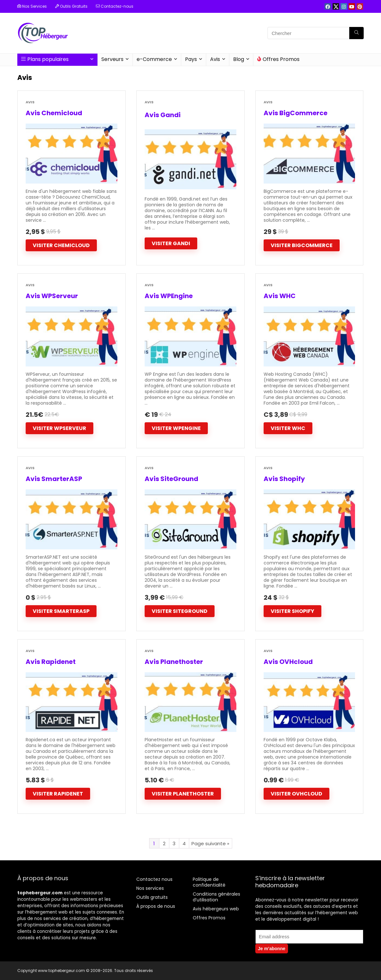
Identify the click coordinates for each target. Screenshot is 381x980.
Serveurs (112, 59)
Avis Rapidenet (51, 662)
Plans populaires (45, 59)
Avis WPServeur (52, 296)
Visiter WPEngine (176, 428)
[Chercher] (356, 33)
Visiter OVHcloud (296, 794)
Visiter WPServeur (59, 428)
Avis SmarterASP (54, 479)
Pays (191, 59)
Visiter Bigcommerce (302, 245)
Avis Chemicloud (54, 113)
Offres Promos (278, 59)
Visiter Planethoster (183, 794)
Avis (215, 59)
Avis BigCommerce (296, 113)
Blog (239, 59)
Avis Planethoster (174, 662)
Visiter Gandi (171, 243)
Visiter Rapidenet (58, 794)
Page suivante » (210, 843)
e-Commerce (154, 59)
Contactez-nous (115, 6)
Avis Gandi (163, 115)
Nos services (150, 888)
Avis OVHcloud (288, 662)
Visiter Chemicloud (61, 245)
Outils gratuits (152, 897)
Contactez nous (154, 879)
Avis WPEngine (169, 296)
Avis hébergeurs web (216, 909)
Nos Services (32, 6)
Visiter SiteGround (180, 611)
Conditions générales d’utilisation (216, 897)
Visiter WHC (288, 428)
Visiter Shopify (292, 611)
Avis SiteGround (171, 479)
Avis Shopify (284, 479)
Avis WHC (280, 296)
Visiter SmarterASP (61, 611)
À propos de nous (156, 906)
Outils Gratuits (71, 6)
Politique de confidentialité (209, 882)
